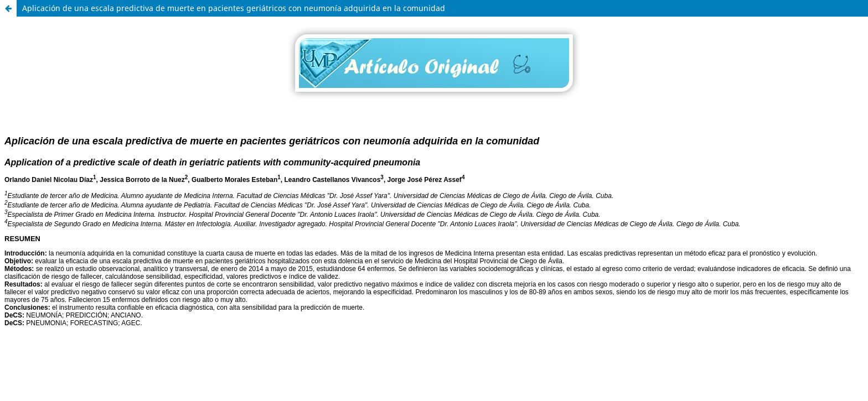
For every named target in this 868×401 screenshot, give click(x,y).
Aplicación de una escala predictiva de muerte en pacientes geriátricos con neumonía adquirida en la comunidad (234, 8)
